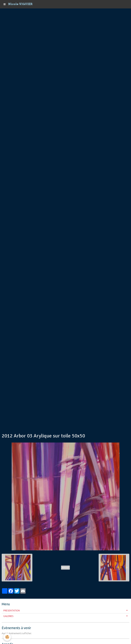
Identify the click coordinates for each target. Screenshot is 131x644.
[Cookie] (7, 637)
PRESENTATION (12, 611)
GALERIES (8, 616)
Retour (65, 568)
